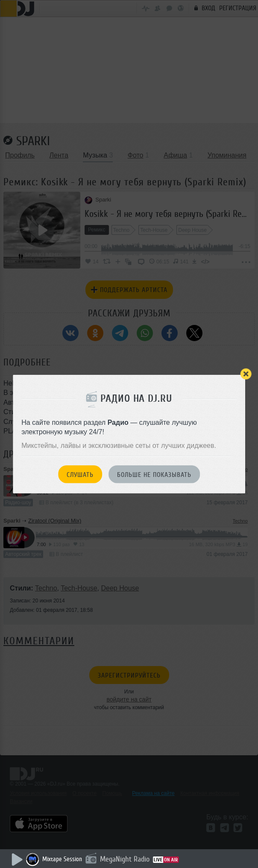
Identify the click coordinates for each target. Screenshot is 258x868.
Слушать (80, 474)
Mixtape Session (62, 859)
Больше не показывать (154, 474)
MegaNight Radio (125, 859)
